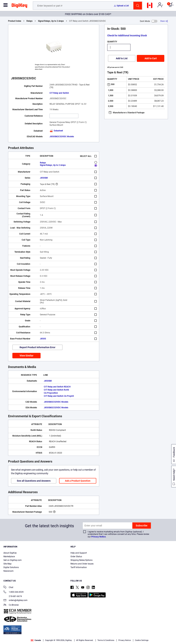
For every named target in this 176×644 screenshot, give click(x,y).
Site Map (7, 564)
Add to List (122, 58)
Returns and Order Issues (82, 564)
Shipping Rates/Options (81, 560)
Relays (29, 21)
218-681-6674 (13, 596)
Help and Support (79, 553)
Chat (8, 588)
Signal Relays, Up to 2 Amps (51, 21)
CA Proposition (51, 393)
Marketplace (9, 557)
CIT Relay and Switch (59, 93)
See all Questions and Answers (34, 481)
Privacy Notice (98, 537)
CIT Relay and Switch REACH (57, 387)
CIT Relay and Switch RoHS (56, 390)
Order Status (76, 557)
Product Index (15, 21)
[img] (19, 6)
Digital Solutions (11, 567)
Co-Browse (11, 605)
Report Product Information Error (37, 347)
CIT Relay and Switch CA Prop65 (59, 396)
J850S (43, 339)
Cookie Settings (142, 640)
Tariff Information (79, 567)
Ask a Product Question (78, 481)
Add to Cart (151, 58)
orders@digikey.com (15, 601)
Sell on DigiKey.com (13, 560)
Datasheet (56, 131)
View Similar (26, 356)
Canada (36, 640)
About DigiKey (10, 553)
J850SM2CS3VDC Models (62, 137)
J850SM (44, 178)
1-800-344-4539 (13, 592)
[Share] (164, 21)
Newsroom (9, 571)
